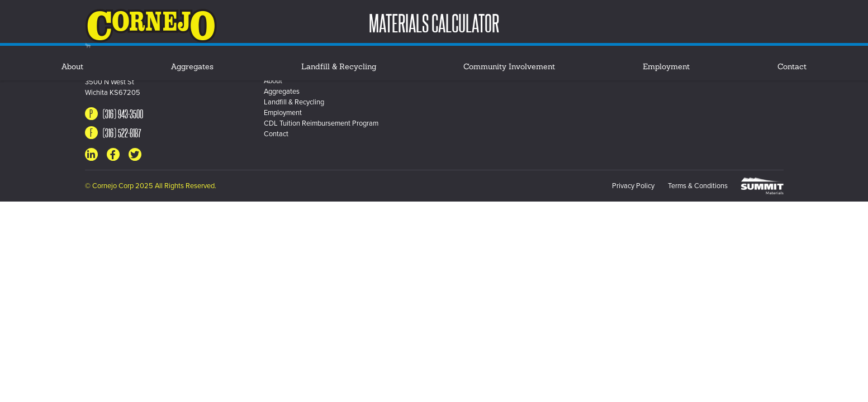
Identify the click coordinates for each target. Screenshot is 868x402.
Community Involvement (509, 67)
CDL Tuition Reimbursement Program (321, 123)
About (72, 67)
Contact (792, 67)
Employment (666, 67)
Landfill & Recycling (339, 67)
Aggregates (192, 67)
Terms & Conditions (698, 186)
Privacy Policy (633, 186)
